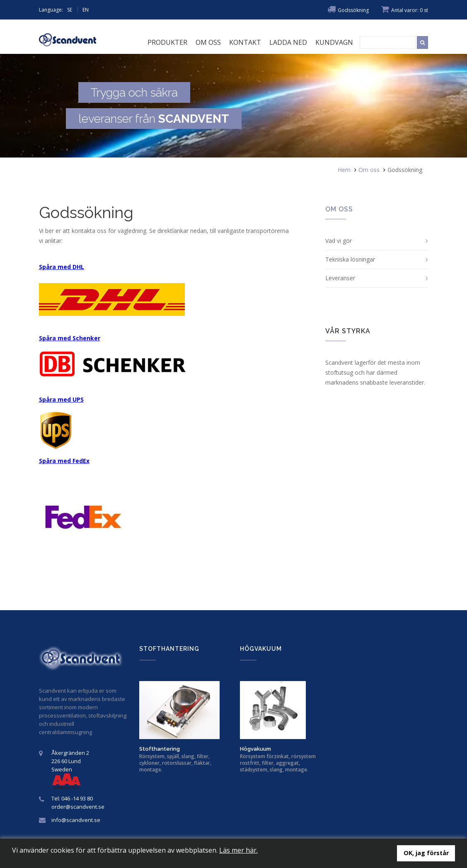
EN (86, 10)
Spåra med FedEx (64, 461)
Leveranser (340, 278)
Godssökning (348, 10)
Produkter (167, 42)
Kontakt (245, 42)
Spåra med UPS (61, 399)
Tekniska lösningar (350, 259)
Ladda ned (288, 42)
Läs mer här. (238, 850)
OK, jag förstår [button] (426, 853)
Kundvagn (334, 42)
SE (70, 10)
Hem (344, 170)
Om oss (208, 42)
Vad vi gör (339, 241)
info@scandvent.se (76, 820)
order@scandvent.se (78, 807)
